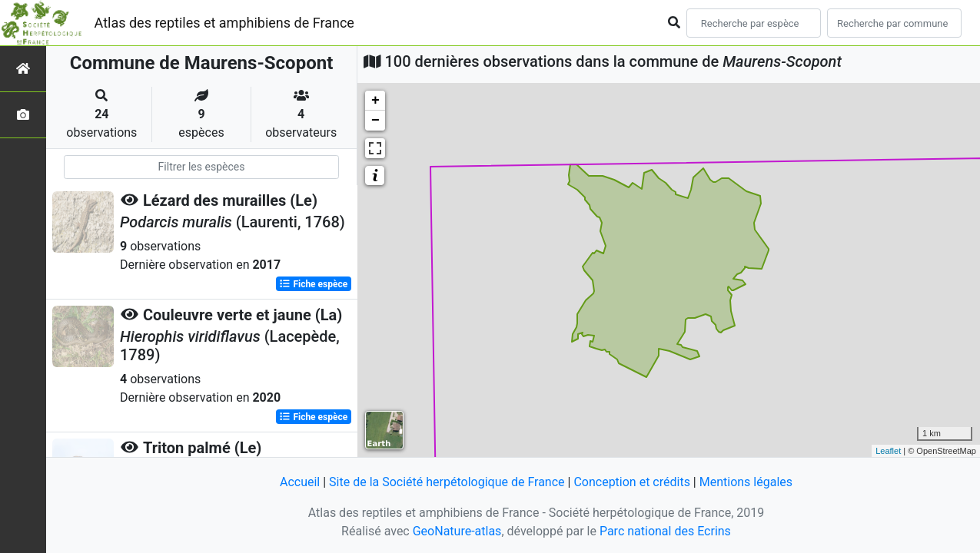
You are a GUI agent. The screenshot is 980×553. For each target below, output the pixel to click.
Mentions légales (746, 482)
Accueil (300, 482)
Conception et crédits (632, 482)
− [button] (375, 121)
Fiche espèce (313, 284)
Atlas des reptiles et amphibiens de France (224, 23)
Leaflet (888, 451)
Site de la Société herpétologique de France (447, 482)
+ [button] (375, 101)
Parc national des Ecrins (665, 531)
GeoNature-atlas (457, 531)
